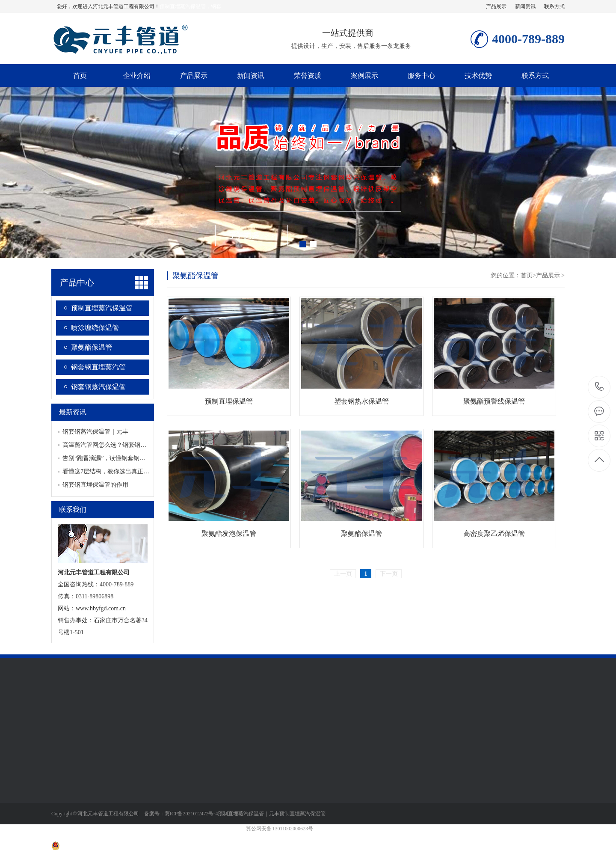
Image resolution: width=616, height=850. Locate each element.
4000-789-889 (600, 387)
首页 (80, 76)
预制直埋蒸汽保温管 (102, 308)
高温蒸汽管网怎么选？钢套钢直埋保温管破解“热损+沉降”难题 (145, 445)
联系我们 (73, 510)
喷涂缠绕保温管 (95, 328)
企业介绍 (137, 76)
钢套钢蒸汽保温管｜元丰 (95, 432)
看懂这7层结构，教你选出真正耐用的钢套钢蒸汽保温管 (136, 471)
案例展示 (364, 76)
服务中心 (421, 76)
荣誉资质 (308, 76)
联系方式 (554, 6)
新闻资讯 (525, 6)
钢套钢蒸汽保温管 (98, 387)
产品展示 (496, 6)
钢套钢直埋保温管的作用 (95, 485)
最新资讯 (73, 412)
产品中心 (77, 282)
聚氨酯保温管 (92, 347)
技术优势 (478, 76)
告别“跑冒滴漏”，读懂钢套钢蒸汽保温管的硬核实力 (131, 458)
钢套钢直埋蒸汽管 (98, 367)
